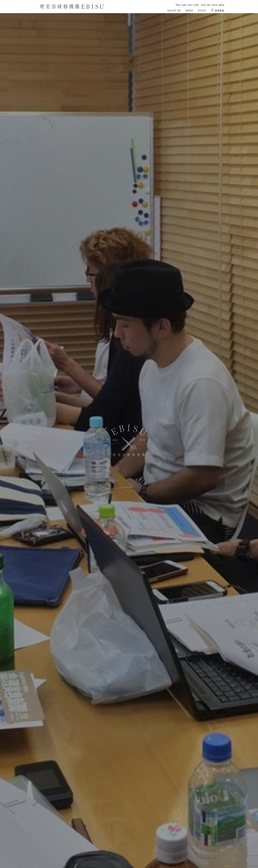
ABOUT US (174, 11)
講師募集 (218, 11)
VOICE (202, 11)
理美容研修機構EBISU (72, 7)
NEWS (189, 11)
